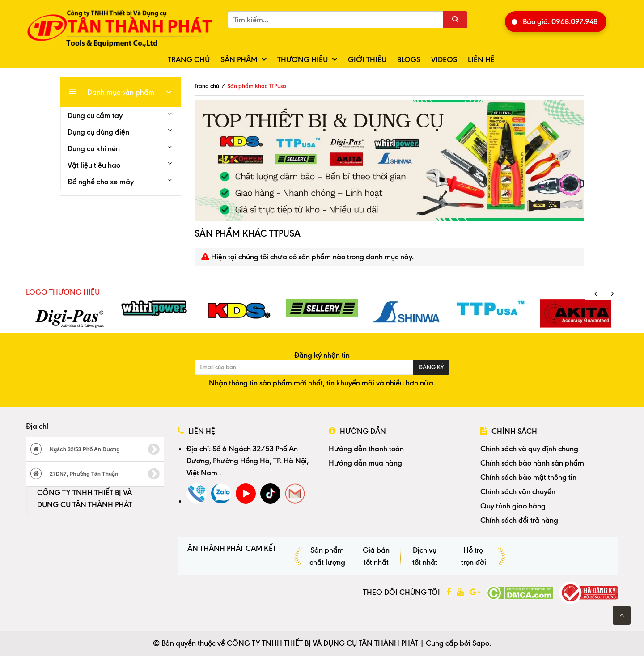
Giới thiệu (367, 59)
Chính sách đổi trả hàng (519, 520)
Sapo (481, 643)
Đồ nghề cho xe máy (101, 182)
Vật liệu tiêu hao (94, 165)
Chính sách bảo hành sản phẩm (532, 463)
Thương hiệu (303, 59)
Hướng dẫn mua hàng (365, 463)
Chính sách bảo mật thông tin (528, 477)
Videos (444, 59)
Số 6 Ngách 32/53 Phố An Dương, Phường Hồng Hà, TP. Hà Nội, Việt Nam (248, 461)
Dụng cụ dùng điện (98, 132)
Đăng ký (431, 367)
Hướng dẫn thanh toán (366, 449)
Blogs (409, 59)
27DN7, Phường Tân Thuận (95, 474)
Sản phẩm (239, 59)
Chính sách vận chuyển (518, 491)
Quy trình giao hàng (513, 506)
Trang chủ (189, 59)
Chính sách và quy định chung (529, 449)
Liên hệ (481, 59)
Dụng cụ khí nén (94, 148)
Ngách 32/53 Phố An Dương (95, 449)
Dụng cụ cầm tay (95, 115)
